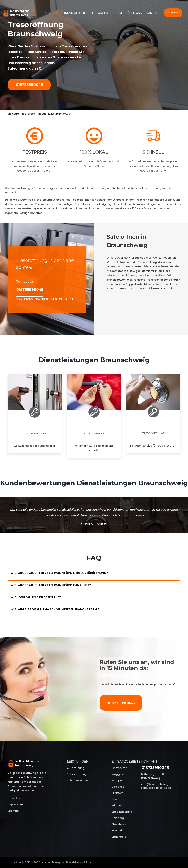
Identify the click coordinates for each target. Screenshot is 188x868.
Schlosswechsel (35, 433)
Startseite (50, 13)
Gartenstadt (120, 768)
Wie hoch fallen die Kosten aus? (36, 597)
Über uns (134, 13)
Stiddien (117, 805)
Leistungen (99, 13)
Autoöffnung (94, 433)
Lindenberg (119, 837)
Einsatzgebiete (74, 13)
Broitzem (117, 793)
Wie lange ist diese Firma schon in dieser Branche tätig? (55, 609)
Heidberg (118, 818)
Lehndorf (118, 799)
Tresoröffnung (153, 433)
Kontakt (152, 13)
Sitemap (13, 811)
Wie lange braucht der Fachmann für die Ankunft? (51, 585)
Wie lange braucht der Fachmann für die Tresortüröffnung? (59, 573)
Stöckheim (119, 824)
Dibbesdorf (119, 787)
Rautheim (118, 830)
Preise (118, 13)
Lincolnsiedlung (122, 812)
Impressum (15, 805)
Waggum (118, 774)
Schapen (117, 780)
